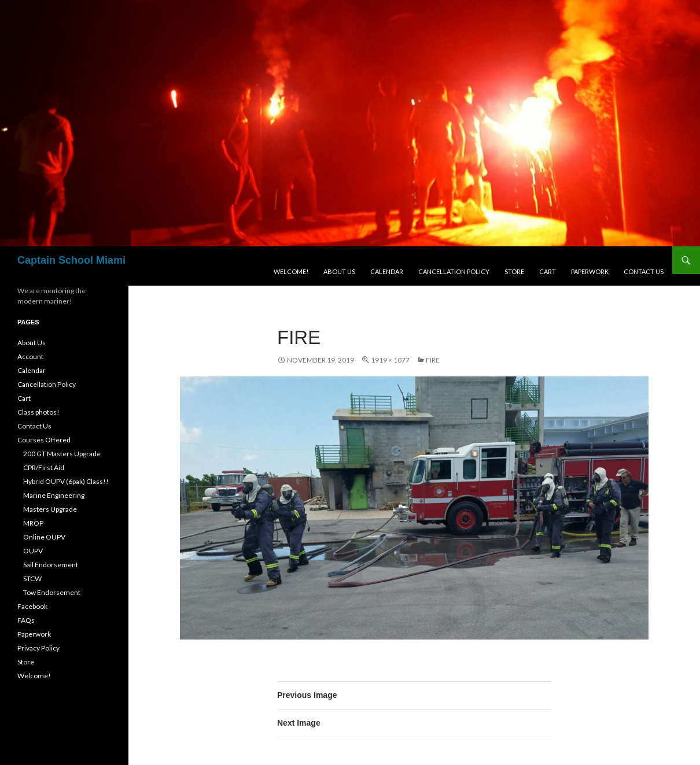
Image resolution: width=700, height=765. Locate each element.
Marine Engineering (54, 495)
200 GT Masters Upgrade (62, 454)
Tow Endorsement (52, 592)
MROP (33, 523)
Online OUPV (44, 537)
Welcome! (291, 271)
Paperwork (590, 271)
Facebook (32, 606)
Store (514, 271)
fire (433, 360)
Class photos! (38, 412)
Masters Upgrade (50, 509)
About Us (339, 271)
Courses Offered (44, 440)
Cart (548, 271)
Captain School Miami (71, 260)
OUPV (33, 551)
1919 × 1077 (390, 360)
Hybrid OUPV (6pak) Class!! (66, 481)
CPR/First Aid (44, 467)
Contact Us (644, 271)
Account (30, 356)
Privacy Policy (38, 648)
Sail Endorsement (51, 565)
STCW (32, 579)
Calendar (387, 271)
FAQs (26, 620)
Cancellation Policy (454, 271)
